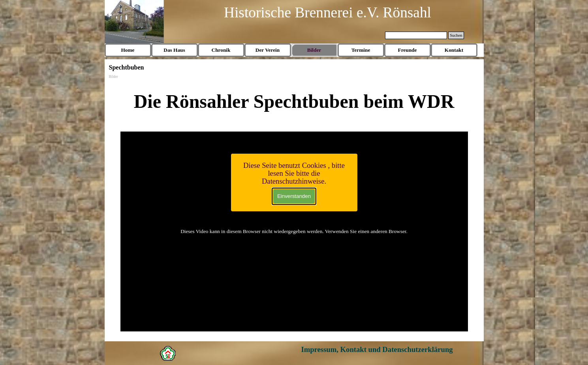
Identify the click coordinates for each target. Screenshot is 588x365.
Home (128, 50)
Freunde (408, 50)
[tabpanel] (294, 102)
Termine (361, 50)
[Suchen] (416, 35)
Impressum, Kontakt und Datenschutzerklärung (377, 349)
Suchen (456, 35)
